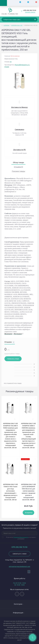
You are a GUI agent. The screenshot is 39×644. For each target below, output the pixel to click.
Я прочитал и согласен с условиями (20, 538)
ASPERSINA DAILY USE (17, 25)
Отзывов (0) (18, 167)
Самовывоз (19, 129)
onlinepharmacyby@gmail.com (20, 566)
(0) (11, 62)
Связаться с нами (20, 554)
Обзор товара (18, 162)
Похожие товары (18, 171)
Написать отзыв (13, 359)
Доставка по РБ (19, 150)
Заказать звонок (30, 12)
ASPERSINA (7, 25)
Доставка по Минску (19, 107)
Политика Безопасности (21, 537)
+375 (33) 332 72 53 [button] (19, 547)
